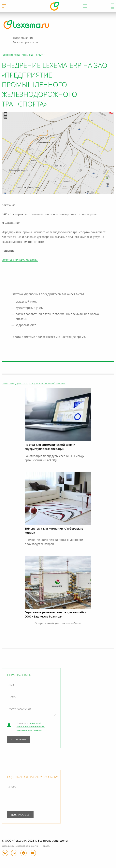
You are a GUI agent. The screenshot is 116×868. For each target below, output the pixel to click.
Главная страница (14, 55)
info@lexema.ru (85, 6)
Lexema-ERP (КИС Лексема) (20, 260)
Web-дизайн (9, 846)
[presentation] (31, 802)
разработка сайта (28, 846)
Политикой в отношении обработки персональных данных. (31, 727)
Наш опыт (36, 55)
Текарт (45, 846)
